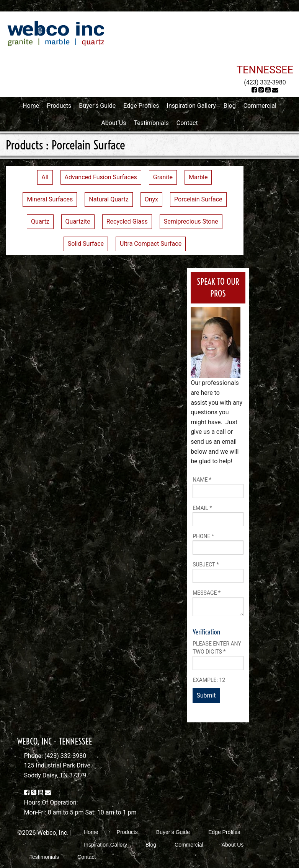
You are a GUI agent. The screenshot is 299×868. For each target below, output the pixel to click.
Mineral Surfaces (50, 199)
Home (31, 106)
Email (202, 508)
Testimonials (151, 123)
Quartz (40, 221)
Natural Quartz (109, 199)
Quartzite (78, 221)
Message (207, 593)
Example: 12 (209, 680)
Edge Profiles (141, 106)
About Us (114, 123)
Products (59, 106)
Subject (206, 565)
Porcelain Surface (198, 199)
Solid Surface (86, 244)
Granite (163, 177)
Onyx (151, 199)
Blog (230, 106)
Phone (203, 536)
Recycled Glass (127, 221)
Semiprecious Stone (191, 221)
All (45, 177)
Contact (187, 123)
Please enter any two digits (217, 648)
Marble (198, 177)
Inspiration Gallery (191, 106)
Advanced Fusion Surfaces (101, 177)
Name (202, 480)
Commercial (260, 106)
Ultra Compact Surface (151, 244)
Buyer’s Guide (97, 106)
